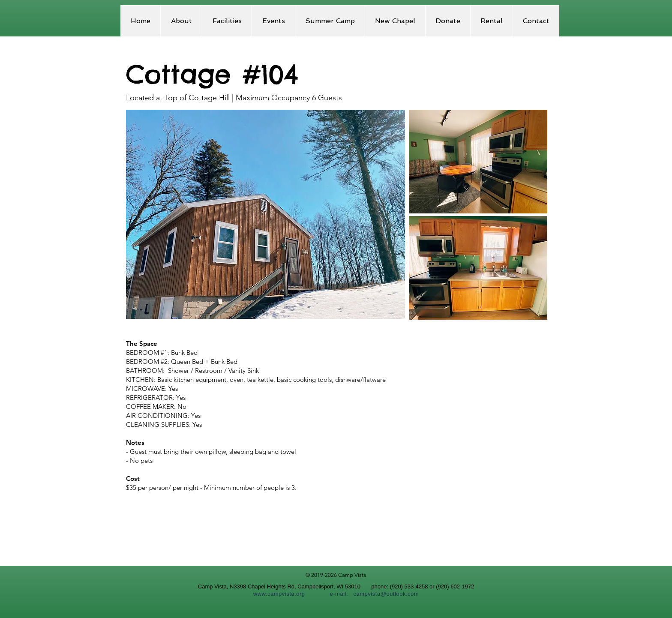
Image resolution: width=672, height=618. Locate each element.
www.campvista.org (279, 594)
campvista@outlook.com (386, 594)
